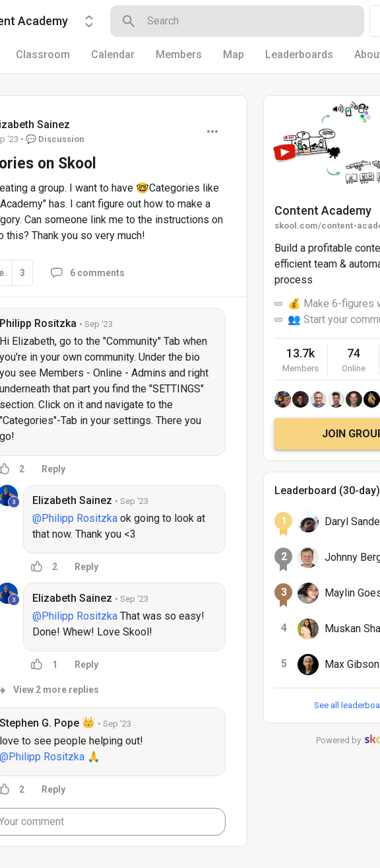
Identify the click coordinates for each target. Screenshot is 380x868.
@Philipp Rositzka (75, 518)
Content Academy (323, 210)
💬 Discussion (55, 139)
